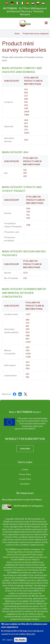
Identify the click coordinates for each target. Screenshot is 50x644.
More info (31, 636)
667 (28, 339)
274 (27, 323)
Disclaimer (25, 484)
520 (28, 347)
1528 (28, 357)
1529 (28, 342)
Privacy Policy (25, 474)
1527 (28, 314)
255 (26, 140)
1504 (28, 354)
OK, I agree (7, 641)
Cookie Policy (25, 479)
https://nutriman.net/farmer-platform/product (24, 557)
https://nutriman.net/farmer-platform (23, 562)
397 (25, 173)
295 (28, 329)
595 (28, 369)
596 (28, 336)
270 (26, 130)
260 (26, 93)
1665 (27, 133)
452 (26, 105)
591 (27, 377)
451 (26, 102)
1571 (26, 273)
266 (28, 320)
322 (27, 374)
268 (26, 127)
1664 (27, 112)
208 (28, 209)
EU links (25, 470)
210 (26, 89)
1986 (27, 115)
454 (28, 332)
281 (27, 326)
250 (28, 212)
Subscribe (25, 449)
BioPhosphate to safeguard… (29, 506)
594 (28, 365)
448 (28, 225)
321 (25, 170)
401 (25, 176)
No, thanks (20, 641)
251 (28, 215)
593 (28, 350)
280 (26, 99)
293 (28, 218)
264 (26, 120)
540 (26, 108)
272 (26, 96)
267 (26, 123)
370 (27, 362)
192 (25, 278)
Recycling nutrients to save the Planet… (23, 500)
